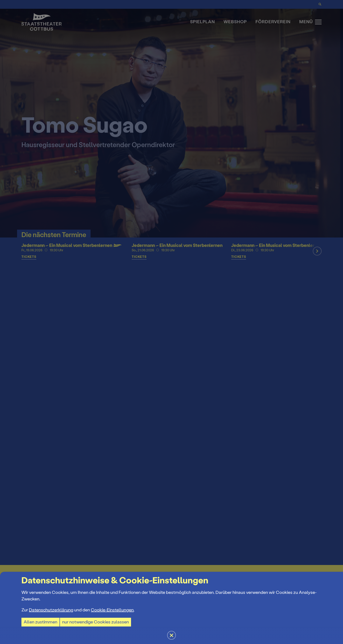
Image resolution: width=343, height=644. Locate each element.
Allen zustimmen (40, 622)
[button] (171, 322)
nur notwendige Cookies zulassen (95, 622)
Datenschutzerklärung (51, 610)
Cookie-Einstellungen (112, 610)
